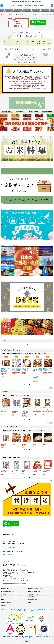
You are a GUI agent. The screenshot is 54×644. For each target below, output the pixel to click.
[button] (2, 6)
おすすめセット (33, 611)
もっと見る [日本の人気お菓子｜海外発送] (50, 480)
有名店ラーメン (12, 14)
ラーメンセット (14, 609)
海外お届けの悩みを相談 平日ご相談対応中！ (38, 22)
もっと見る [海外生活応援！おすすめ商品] (50, 453)
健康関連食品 (25, 611)
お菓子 (47, 14)
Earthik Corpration (29, 637)
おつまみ (35, 14)
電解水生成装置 (47, 637)
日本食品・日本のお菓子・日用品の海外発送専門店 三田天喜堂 (27, 6)
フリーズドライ (28, 14)
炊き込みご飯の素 (41, 609)
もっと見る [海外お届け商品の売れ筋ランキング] (50, 387)
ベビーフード (20, 14)
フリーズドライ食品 (31, 609)
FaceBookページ (5, 585)
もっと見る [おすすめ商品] (50, 422)
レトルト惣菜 (42, 14)
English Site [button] (27, 642)
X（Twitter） (13, 585)
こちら (21, 541)
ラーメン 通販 (39, 637)
